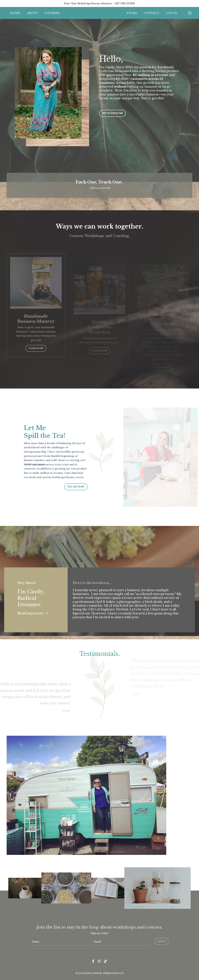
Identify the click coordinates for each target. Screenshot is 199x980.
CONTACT (151, 13)
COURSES (52, 13)
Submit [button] (161, 941)
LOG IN (171, 13)
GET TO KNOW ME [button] (112, 113)
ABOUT (32, 13)
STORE (132, 13)
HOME (15, 13)
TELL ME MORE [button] (76, 487)
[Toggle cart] (190, 13)
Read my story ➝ (33, 613)
